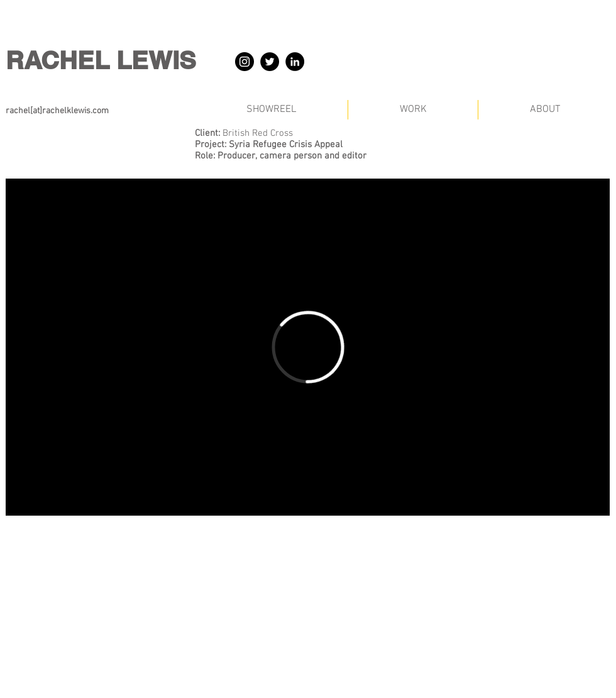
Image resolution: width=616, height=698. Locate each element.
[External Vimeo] (308, 347)
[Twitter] (270, 62)
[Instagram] (245, 62)
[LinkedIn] (295, 62)
